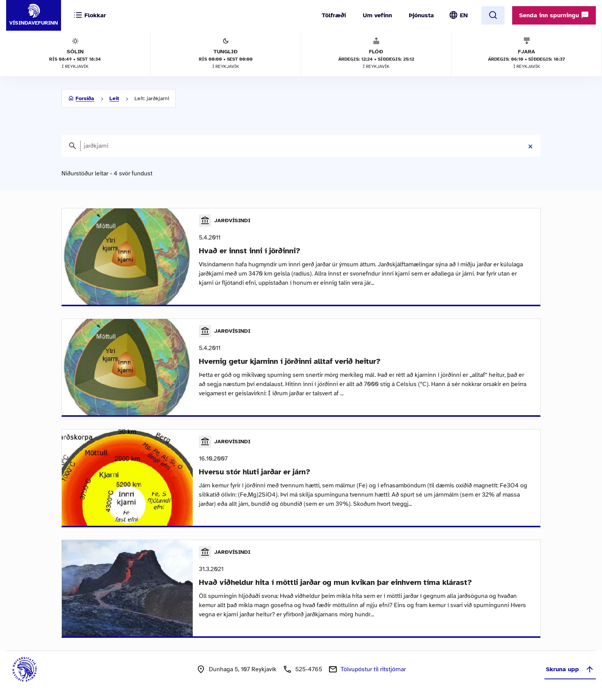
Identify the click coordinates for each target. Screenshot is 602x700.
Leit (114, 98)
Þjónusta (421, 15)
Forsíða (85, 98)
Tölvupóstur (373, 669)
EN (464, 15)
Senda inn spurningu (554, 15)
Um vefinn (377, 15)
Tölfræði (334, 15)
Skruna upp (570, 669)
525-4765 (309, 669)
